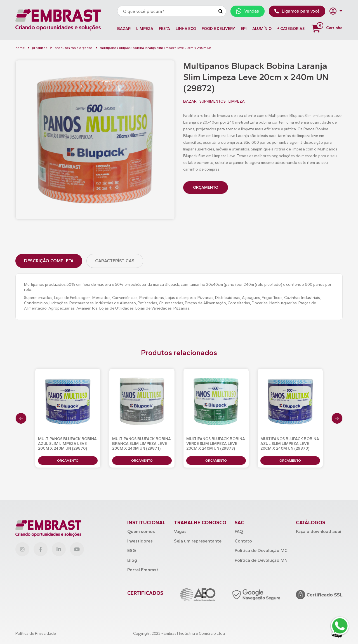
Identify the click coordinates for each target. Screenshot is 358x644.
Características (115, 261)
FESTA (164, 29)
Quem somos (141, 531)
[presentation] (21, 418)
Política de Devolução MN (261, 560)
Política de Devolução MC (261, 550)
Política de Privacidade (36, 634)
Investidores (140, 541)
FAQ (239, 531)
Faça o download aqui (319, 531)
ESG (132, 550)
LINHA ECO (186, 29)
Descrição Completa (49, 261)
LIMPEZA (145, 29)
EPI (244, 29)
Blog (132, 560)
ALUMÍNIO (262, 29)
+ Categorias (291, 29)
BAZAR (124, 29)
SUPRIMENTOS (213, 102)
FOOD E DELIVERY (218, 29)
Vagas (180, 531)
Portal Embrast (143, 570)
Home (20, 48)
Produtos (40, 48)
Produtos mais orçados (74, 48)
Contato (243, 541)
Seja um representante (198, 541)
